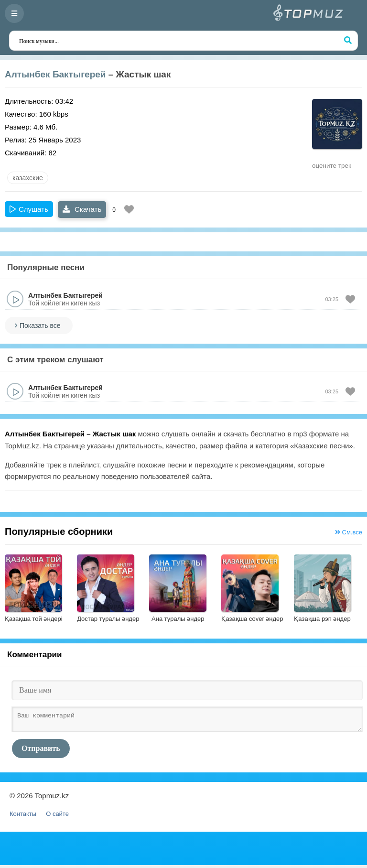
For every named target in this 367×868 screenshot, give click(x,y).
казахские (28, 178)
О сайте (57, 817)
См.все (349, 532)
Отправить (41, 751)
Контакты (23, 817)
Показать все (40, 325)
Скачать (82, 209)
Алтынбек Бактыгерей (55, 74)
